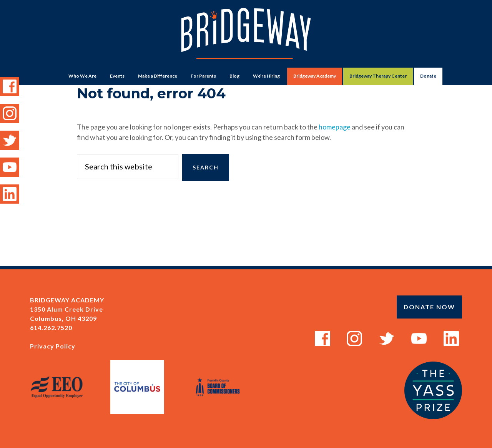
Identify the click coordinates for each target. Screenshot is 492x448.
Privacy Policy (53, 346)
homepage (335, 127)
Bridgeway (246, 37)
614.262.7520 (51, 328)
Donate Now (429, 307)
